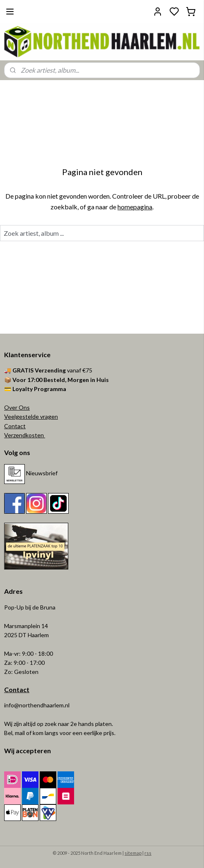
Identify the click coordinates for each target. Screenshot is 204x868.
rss (148, 853)
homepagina (135, 206)
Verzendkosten (25, 435)
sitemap (133, 853)
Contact (15, 426)
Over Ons (17, 407)
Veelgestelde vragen (31, 416)
